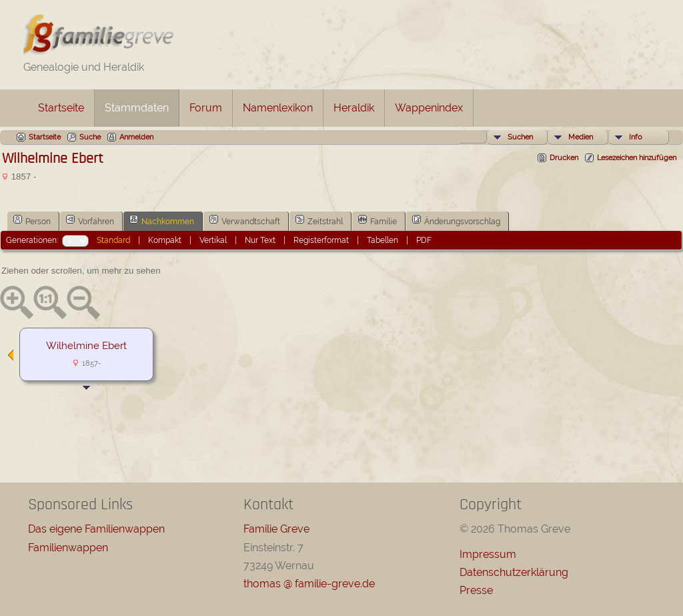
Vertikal (213, 240)
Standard (113, 240)
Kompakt (165, 240)
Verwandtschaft (245, 220)
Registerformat (321, 240)
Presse (476, 590)
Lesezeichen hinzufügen (637, 158)
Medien (581, 137)
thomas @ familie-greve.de (309, 584)
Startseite (61, 108)
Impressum (488, 554)
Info (636, 137)
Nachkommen (162, 220)
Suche (90, 137)
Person (32, 220)
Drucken (564, 158)
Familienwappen (68, 548)
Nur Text (260, 240)
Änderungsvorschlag (456, 220)
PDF (424, 240)
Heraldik (354, 108)
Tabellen (383, 240)
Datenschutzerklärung (514, 572)
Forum (206, 108)
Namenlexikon (278, 108)
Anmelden (136, 137)
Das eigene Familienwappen (96, 529)
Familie (378, 220)
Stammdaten (137, 108)
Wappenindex (429, 108)
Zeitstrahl (319, 220)
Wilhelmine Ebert (86, 345)
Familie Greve (276, 529)
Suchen (520, 137)
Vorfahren (90, 220)
